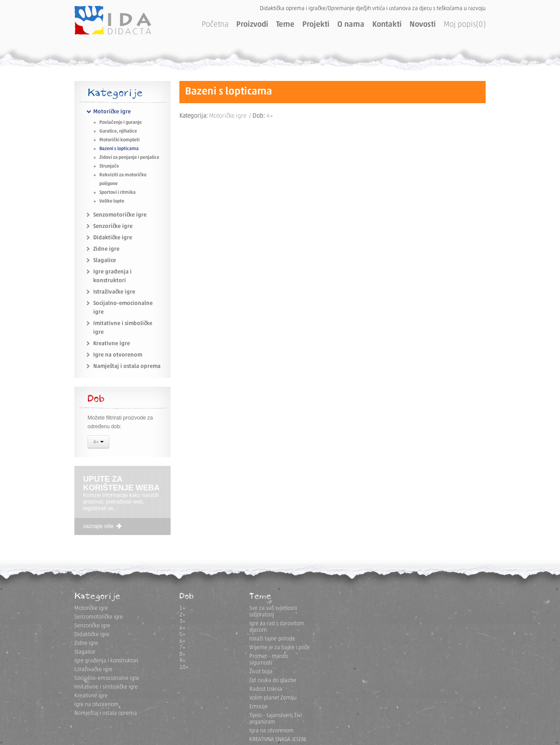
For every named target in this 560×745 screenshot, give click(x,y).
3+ (182, 621)
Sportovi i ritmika (117, 193)
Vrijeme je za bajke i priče (280, 648)
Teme (285, 25)
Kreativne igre (112, 344)
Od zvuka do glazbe (273, 680)
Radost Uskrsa (266, 689)
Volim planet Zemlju (273, 698)
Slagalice (105, 261)
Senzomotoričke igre (120, 215)
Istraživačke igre (114, 292)
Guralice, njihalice (118, 131)
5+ (182, 635)
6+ (182, 641)
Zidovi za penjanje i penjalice (129, 158)
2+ (182, 615)
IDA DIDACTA (113, 20)
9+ (182, 661)
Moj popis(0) (465, 25)
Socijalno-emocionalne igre (107, 678)
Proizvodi (252, 25)
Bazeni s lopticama (119, 149)
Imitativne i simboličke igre (106, 687)
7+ (182, 648)
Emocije (259, 707)
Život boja (261, 672)
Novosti (423, 25)
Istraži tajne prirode (272, 639)
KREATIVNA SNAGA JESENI (278, 740)
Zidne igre (106, 249)
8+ (182, 654)
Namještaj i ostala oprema (127, 366)
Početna (215, 25)
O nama (351, 25)
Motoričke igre (112, 112)
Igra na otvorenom (271, 731)
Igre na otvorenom (118, 355)
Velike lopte (112, 201)
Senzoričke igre (113, 226)
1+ (182, 608)
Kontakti (387, 25)
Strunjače (109, 166)
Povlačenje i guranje (121, 123)
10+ (184, 667)
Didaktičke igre (113, 238)
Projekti (316, 25)
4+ (98, 443)
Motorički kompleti (119, 140)
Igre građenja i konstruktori (106, 661)
